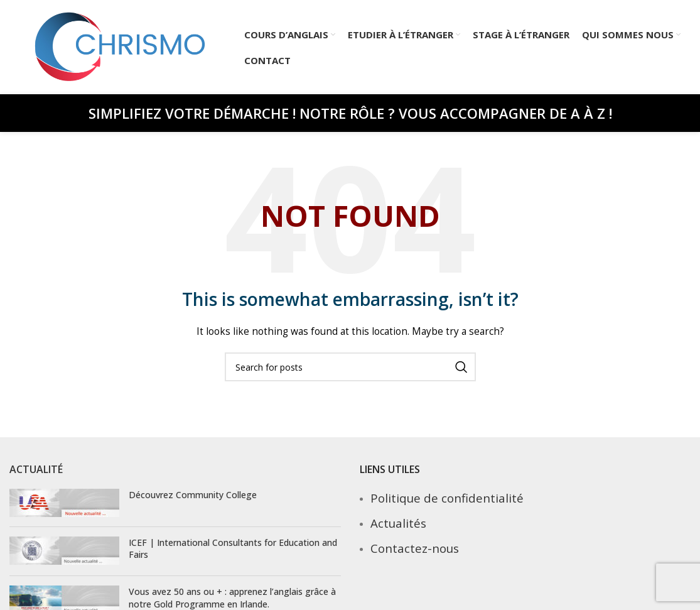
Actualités (398, 523)
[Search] (350, 367)
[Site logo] (121, 46)
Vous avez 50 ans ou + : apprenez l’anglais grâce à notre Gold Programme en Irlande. (232, 598)
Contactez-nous (415, 548)
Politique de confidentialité (447, 498)
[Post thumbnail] (64, 503)
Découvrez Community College (193, 495)
